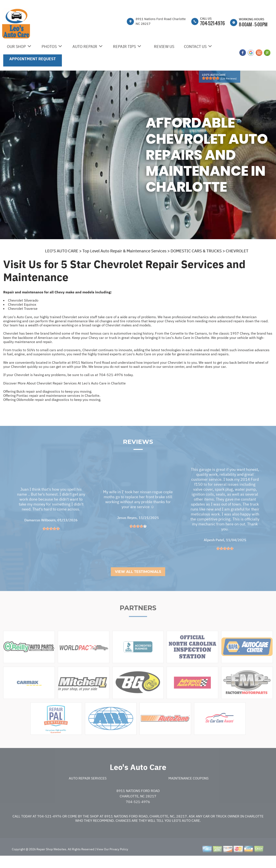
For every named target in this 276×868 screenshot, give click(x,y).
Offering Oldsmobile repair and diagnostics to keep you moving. (52, 400)
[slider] (211, 78)
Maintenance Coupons (188, 789)
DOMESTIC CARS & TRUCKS (196, 251)
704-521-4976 (212, 23)
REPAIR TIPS (124, 47)
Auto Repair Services (88, 789)
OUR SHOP (16, 47)
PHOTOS (49, 47)
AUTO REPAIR (85, 47)
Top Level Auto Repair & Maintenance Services (124, 251)
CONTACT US (195, 47)
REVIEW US (164, 47)
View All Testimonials (138, 582)
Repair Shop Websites (51, 860)
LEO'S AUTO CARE (62, 251)
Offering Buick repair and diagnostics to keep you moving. (48, 391)
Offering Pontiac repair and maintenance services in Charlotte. (52, 395)
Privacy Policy (119, 860)
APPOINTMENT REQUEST (33, 59)
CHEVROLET (237, 251)
